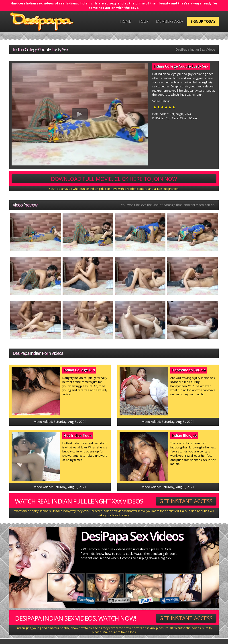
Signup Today (203, 21)
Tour (144, 21)
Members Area (170, 21)
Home (126, 21)
